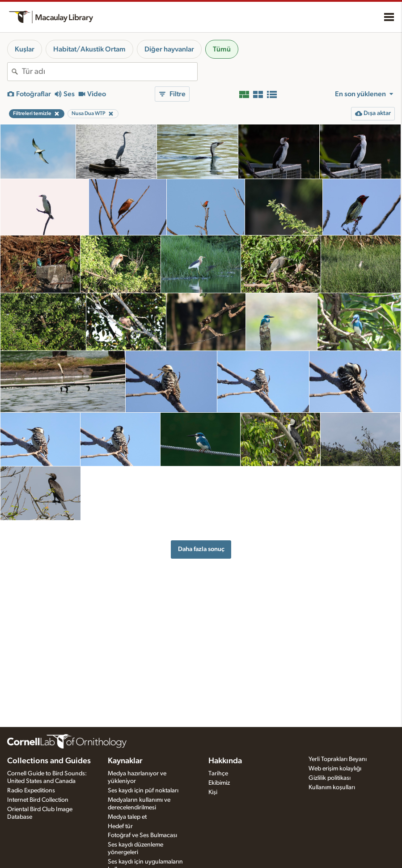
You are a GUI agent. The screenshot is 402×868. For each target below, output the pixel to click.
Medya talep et (127, 817)
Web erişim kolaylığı (335, 769)
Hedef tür (120, 826)
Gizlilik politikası (330, 778)
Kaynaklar (125, 761)
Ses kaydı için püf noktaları (143, 791)
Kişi (213, 792)
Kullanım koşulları (332, 787)
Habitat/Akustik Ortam (89, 49)
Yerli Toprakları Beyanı (338, 759)
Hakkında (225, 761)
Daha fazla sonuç (201, 549)
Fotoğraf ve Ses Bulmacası (142, 835)
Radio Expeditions (31, 791)
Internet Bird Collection (38, 800)
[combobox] (110, 72)
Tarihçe (218, 774)
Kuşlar (25, 49)
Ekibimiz (219, 783)
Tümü (222, 49)
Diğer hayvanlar (169, 49)
